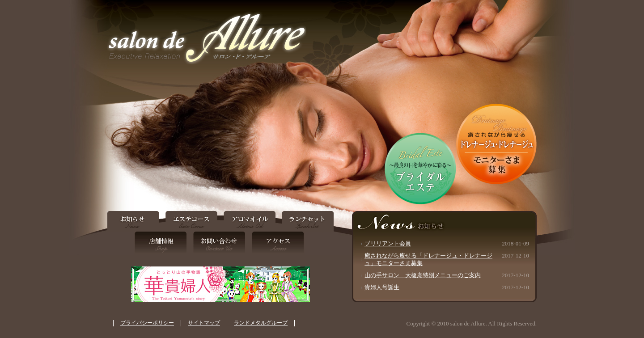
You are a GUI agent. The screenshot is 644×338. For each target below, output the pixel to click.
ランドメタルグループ (261, 323)
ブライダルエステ (420, 169)
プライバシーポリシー (147, 323)
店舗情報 (163, 245)
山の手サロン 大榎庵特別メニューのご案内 (423, 275)
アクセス (276, 245)
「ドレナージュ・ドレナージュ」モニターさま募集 (496, 144)
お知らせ (135, 221)
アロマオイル (250, 221)
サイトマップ (204, 323)
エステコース (191, 221)
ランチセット (306, 221)
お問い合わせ (219, 245)
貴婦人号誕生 (382, 287)
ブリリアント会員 (388, 243)
